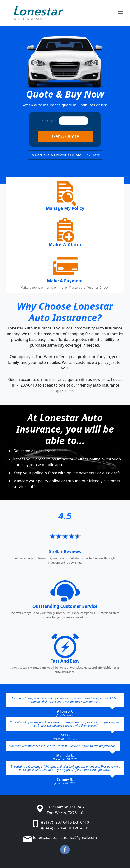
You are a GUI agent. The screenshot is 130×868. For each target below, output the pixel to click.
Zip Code (49, 121)
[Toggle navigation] (121, 13)
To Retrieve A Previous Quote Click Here (65, 155)
